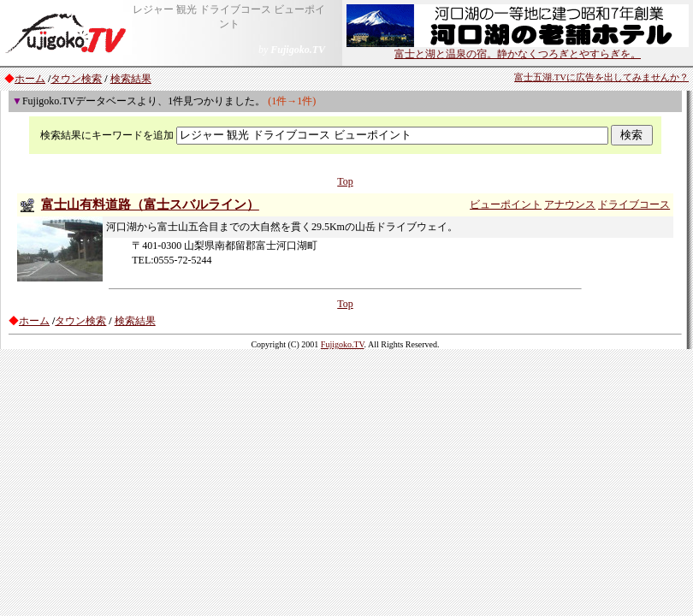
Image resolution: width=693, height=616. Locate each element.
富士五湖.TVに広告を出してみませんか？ (601, 77)
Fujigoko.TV (343, 344)
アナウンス (570, 204)
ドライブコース (634, 204)
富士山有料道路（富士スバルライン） (150, 204)
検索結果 (131, 79)
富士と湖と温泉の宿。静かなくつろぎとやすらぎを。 (518, 49)
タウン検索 (76, 79)
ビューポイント (506, 204)
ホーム (30, 79)
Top (345, 181)
